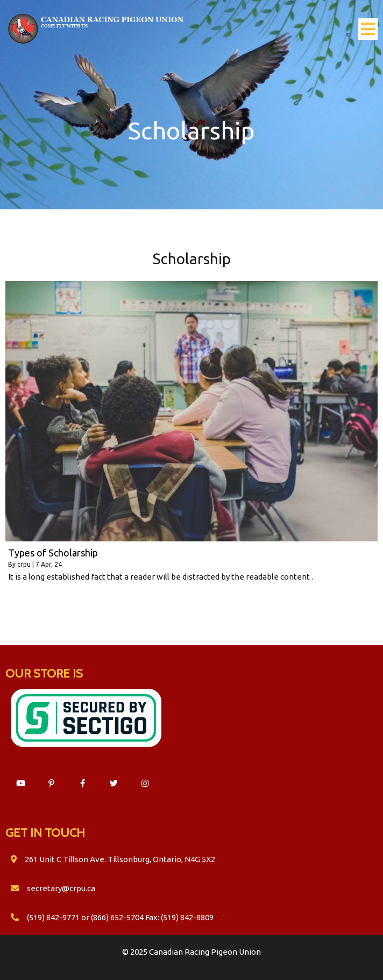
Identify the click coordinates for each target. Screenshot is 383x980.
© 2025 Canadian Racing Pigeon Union (191, 952)
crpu (24, 564)
